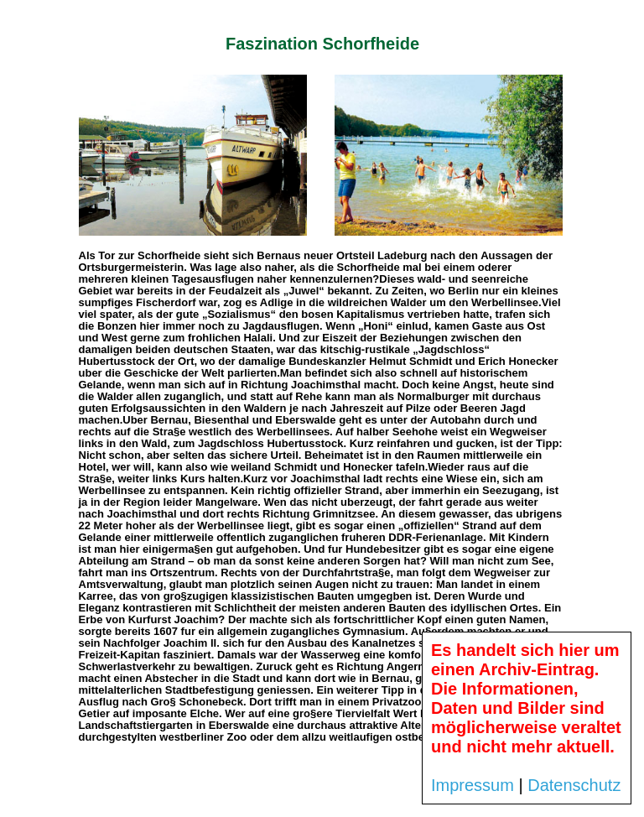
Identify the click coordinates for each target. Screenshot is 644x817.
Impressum (473, 785)
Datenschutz (574, 785)
